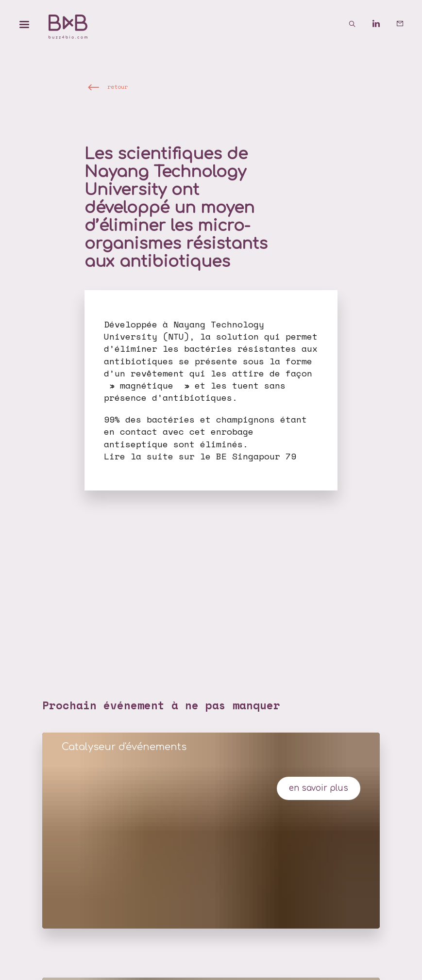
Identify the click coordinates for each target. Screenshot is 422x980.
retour (118, 86)
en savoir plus (319, 788)
